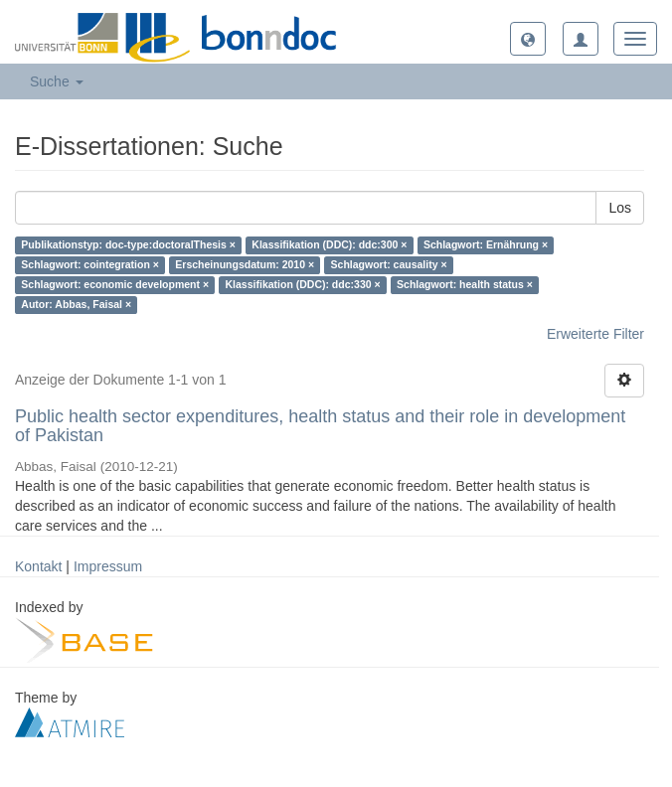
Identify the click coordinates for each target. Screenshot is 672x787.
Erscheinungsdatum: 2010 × (245, 265)
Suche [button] (57, 81)
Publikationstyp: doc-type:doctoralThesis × (128, 245)
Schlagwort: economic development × (115, 285)
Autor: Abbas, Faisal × (76, 305)
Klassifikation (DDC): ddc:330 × (303, 285)
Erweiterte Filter (595, 334)
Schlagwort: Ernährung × (486, 245)
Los (620, 208)
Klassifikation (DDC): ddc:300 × (329, 245)
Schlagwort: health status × (465, 285)
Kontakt (38, 566)
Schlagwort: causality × (389, 265)
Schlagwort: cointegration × (90, 265)
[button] (528, 39)
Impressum (108, 566)
